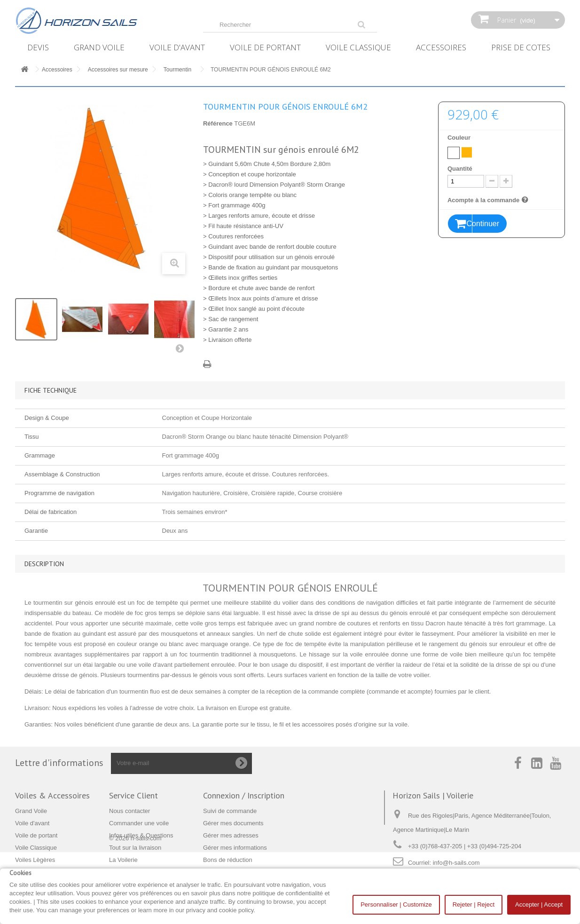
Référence (218, 123)
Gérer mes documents (233, 823)
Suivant (182, 350)
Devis (38, 47)
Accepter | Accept (539, 904)
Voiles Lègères (35, 860)
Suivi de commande (230, 811)
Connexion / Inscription (244, 795)
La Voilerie (123, 860)
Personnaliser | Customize (396, 904)
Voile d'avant (177, 47)
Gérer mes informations (235, 848)
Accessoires (441, 47)
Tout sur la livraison (135, 848)
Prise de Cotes (521, 47)
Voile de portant (265, 47)
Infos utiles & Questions (141, 835)
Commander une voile (139, 823)
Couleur (460, 138)
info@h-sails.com (456, 863)
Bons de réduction (228, 860)
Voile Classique (358, 47)
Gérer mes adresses (231, 835)
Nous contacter (129, 811)
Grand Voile (99, 47)
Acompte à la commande (489, 200)
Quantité (460, 169)
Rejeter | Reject (474, 904)
